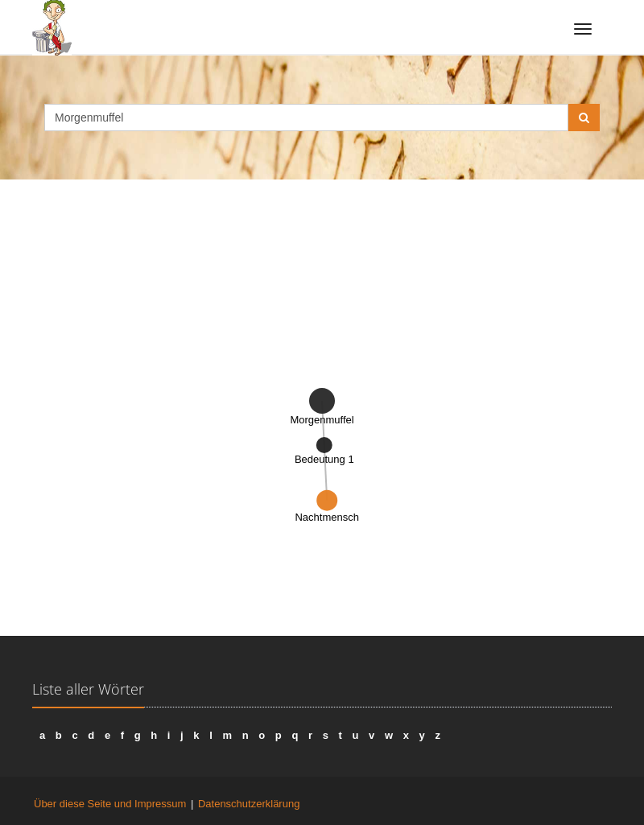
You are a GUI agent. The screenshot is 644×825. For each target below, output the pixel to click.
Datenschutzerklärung (249, 804)
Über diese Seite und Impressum (110, 804)
